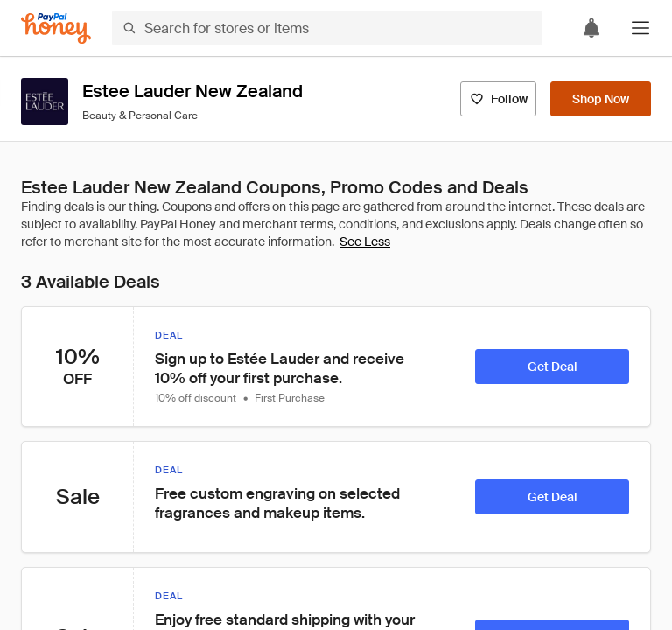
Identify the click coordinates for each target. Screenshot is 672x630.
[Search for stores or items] (327, 28)
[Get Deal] (552, 367)
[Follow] (498, 99)
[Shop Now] (601, 99)
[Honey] (56, 28)
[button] (640, 28)
